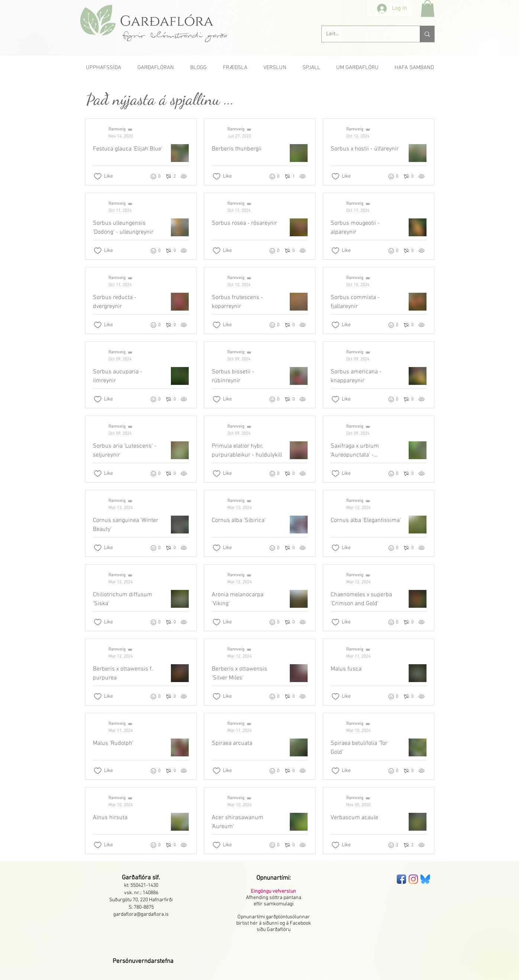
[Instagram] (413, 879)
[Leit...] (365, 34)
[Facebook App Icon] (401, 879)
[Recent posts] (260, 486)
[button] (428, 8)
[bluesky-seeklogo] (425, 879)
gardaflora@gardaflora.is (141, 914)
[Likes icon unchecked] (98, 176)
